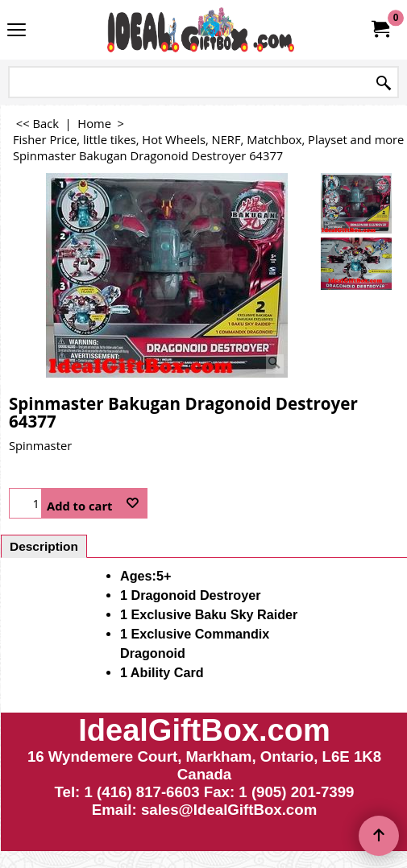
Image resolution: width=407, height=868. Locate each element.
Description (44, 546)
